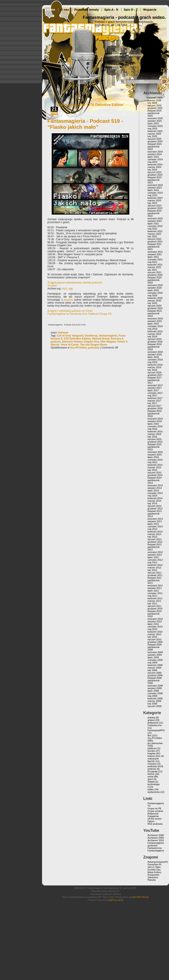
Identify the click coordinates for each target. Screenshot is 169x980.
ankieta (151, 718)
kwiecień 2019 (155, 331)
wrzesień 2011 (155, 586)
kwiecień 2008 (155, 698)
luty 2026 (152, 103)
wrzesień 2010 (155, 619)
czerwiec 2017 (155, 393)
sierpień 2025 (155, 121)
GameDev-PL (155, 864)
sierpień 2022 (155, 221)
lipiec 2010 (153, 624)
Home (51, 10)
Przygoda (152, 771)
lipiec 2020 (153, 290)
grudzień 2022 (155, 208)
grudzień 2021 (155, 242)
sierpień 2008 (155, 688)
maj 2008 (152, 696)
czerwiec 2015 (155, 460)
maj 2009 (152, 663)
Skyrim (55, 345)
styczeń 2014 (155, 506)
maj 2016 (152, 429)
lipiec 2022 (153, 224)
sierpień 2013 (155, 521)
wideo (151, 789)
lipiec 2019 (153, 324)
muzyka (152, 764)
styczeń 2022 (155, 239)
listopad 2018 (155, 344)
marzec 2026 (154, 100)
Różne (151, 774)
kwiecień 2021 (155, 265)
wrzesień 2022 (155, 218)
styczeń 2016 (155, 439)
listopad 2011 (155, 578)
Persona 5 (117, 339)
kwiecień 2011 (155, 598)
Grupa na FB (154, 808)
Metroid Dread (101, 339)
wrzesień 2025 (155, 118)
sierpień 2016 (155, 421)
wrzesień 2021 (155, 252)
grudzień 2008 (155, 675)
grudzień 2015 (155, 442)
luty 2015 (152, 470)
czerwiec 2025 (155, 126)
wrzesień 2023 (155, 185)
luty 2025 (152, 136)
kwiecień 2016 (155, 431)
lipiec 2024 (153, 157)
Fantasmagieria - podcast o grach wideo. (124, 17)
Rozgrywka (153, 875)
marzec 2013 (154, 534)
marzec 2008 (154, 701)
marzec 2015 (154, 467)
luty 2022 (152, 236)
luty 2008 (152, 704)
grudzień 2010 (155, 609)
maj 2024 (152, 162)
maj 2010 (152, 629)
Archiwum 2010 (156, 840)
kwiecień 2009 (155, 665)
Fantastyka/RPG (156, 730)
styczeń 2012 (155, 573)
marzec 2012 (154, 568)
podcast (56, 342)
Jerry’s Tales (154, 867)
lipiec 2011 (153, 591)
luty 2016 (152, 437)
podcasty (94, 348)
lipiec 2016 (153, 424)
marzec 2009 (154, 668)
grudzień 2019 (155, 308)
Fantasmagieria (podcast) (156, 844)
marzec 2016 (154, 434)
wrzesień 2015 (155, 452)
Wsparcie (150, 10)
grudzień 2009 (155, 642)
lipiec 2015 (153, 457)
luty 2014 (152, 503)
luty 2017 (152, 403)
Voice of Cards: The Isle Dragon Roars (84, 345)
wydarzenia (154, 792)
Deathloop (91, 336)
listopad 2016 (155, 411)
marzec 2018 (154, 367)
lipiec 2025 (153, 123)
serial (150, 777)
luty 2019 (152, 337)
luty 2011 (152, 603)
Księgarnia (153, 816)
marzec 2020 (154, 301)
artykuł (151, 720)
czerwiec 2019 (155, 326)
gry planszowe (155, 743)
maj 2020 (152, 295)
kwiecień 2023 (155, 198)
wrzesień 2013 (155, 519)
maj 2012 (152, 562)
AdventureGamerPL (158, 862)
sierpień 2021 (155, 254)
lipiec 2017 (153, 390)
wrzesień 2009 (155, 652)
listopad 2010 (155, 611)
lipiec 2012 (153, 557)
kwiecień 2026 (155, 98)
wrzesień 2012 (155, 552)
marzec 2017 (154, 401)
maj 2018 (152, 362)
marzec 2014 (154, 501)
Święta (151, 782)
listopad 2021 (155, 244)
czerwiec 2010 (155, 627)
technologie (154, 784)
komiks (151, 751)
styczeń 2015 (155, 473)
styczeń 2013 (155, 539)
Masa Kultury (154, 872)
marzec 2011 (154, 601)
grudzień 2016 (155, 408)
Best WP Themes (141, 897)
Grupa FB (106, 314)
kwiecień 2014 (155, 498)
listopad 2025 (155, 111)
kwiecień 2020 (155, 298)
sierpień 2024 (155, 154)
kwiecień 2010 (155, 632)
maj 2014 (152, 496)
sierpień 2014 (155, 488)
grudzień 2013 (155, 509)
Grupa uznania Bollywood (155, 812)
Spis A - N (111, 10)
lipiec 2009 (153, 657)
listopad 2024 (155, 144)
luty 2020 (152, 303)
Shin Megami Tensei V (114, 342)
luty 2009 (152, 670)
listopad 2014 (155, 478)
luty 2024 (152, 170)
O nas (65, 10)
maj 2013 (152, 529)
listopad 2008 (155, 678)
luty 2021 (152, 270)
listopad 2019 (155, 311)
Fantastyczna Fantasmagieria (156, 849)
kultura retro (154, 756)
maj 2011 (152, 596)
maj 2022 (152, 229)
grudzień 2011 (155, 575)
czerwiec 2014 (155, 493)
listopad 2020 (155, 277)
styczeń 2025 (155, 139)
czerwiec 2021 (155, 259)
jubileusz (152, 748)
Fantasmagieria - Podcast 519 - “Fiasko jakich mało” (85, 124)
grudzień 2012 (155, 542)
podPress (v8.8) (116, 900)
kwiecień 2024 (155, 165)
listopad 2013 (155, 511)
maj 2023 (152, 195)
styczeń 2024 (155, 172)
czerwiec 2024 (155, 159)
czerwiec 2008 (155, 693)
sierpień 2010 (155, 621)
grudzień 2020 (155, 275)
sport (150, 779)
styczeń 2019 (155, 339)
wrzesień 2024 (155, 152)
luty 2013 (152, 537)
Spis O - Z (131, 10)
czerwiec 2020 (155, 293)
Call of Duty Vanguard (70, 336)
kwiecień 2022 (155, 231)
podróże (152, 769)
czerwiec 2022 (155, 226)
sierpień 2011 (155, 588)
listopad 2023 (155, 177)
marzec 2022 (154, 234)
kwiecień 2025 (155, 131)
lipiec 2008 (153, 691)
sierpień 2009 (155, 655)
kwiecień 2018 (155, 365)
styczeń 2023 (155, 206)
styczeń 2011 (155, 606)
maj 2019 (152, 329)
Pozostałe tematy (87, 10)
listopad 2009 (155, 645)
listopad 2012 (155, 544)
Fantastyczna (155, 725)
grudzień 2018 (155, 342)
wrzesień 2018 (155, 352)
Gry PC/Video (78, 348)
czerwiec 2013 (155, 526)
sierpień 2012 (155, 555)
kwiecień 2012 (155, 565)
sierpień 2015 (155, 455)
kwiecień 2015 (155, 465)
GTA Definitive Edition (77, 339)
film (149, 735)
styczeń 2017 (155, 406)
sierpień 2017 (155, 388)
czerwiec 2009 (155, 660)
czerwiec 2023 (155, 193)
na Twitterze (91, 314)
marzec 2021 (154, 267)
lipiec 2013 (153, 524)
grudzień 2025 (155, 108)
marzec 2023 (154, 200)
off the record (155, 819)
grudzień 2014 (155, 475)
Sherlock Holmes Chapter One (81, 342)
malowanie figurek (153, 760)
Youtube (52, 286)
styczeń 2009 (155, 673)
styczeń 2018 (155, 372)
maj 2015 (152, 462)
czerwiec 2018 (155, 360)
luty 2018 (152, 370)
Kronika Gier (154, 870)
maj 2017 (152, 396)
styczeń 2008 (155, 706)
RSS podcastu (155, 824)
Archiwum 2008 (156, 835)
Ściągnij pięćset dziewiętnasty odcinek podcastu (75, 283)
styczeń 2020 (155, 306)
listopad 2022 (155, 211)
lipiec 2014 (153, 491)
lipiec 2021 (153, 257)
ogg (70, 289)
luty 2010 (152, 637)
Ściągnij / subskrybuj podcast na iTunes (70, 311)
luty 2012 (152, 570)
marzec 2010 (154, 634)
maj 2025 (152, 129)
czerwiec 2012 (155, 560)
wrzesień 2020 (155, 285)
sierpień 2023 (155, 188)
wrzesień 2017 (155, 385)
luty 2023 (152, 203)
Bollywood (153, 723)
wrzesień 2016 (155, 419)
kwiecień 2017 (155, 398)
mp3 (64, 289)
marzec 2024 (154, 167)
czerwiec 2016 (155, 426)
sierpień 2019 (155, 321)
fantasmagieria (108, 336)
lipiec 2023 (153, 190)
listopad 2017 (155, 378)
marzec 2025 (154, 134)
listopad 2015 (155, 444)
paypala (68, 300)
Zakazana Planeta (153, 879)
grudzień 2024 (155, 141)
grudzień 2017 (155, 375)
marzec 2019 (154, 334)
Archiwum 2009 (156, 838)
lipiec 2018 (153, 357)
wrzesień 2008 (155, 686)
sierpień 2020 (155, 288)
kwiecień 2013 (155, 532)
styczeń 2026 (155, 105)
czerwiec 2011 (155, 593)
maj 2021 (152, 262)
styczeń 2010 (155, 639)
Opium (151, 821)
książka (152, 753)
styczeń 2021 (155, 272)
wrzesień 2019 (155, 319)
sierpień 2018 (155, 354)
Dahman (63, 333)
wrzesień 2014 (155, 485)
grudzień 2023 (155, 175)
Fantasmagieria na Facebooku (65, 314)
